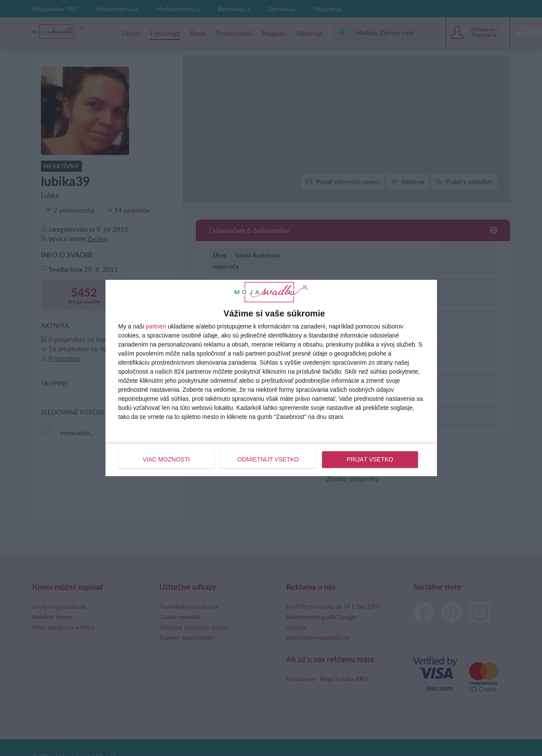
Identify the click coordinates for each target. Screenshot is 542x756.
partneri (156, 326)
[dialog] (271, 378)
